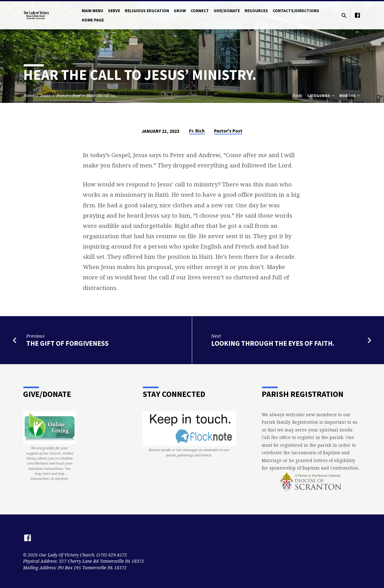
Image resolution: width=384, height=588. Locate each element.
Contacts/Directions (296, 11)
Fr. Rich (197, 131)
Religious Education (147, 11)
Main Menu (92, 11)
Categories (321, 96)
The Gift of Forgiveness (67, 343)
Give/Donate (227, 11)
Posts (45, 96)
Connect (200, 11)
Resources (256, 11)
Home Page (93, 20)
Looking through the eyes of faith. (273, 343)
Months (350, 96)
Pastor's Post (68, 96)
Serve (114, 11)
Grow (180, 11)
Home (29, 96)
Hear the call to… (102, 96)
